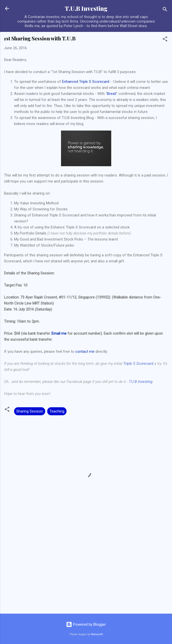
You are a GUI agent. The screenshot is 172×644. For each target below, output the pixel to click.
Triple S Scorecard (138, 364)
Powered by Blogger (86, 624)
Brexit (112, 94)
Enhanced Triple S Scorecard (86, 82)
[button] (165, 40)
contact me (85, 352)
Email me (59, 333)
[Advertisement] (86, 570)
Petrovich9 (97, 634)
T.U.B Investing (86, 8)
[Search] (165, 10)
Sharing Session (30, 411)
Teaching (57, 411)
